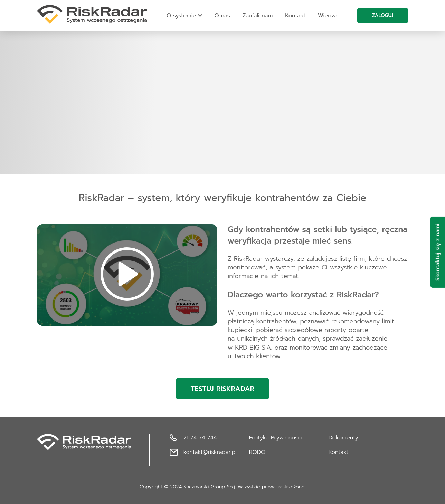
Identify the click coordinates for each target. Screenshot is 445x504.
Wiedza (328, 16)
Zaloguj (382, 15)
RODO (257, 452)
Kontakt (295, 16)
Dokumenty (343, 438)
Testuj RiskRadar (223, 389)
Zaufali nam (258, 16)
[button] (127, 275)
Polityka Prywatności (276, 438)
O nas (222, 16)
